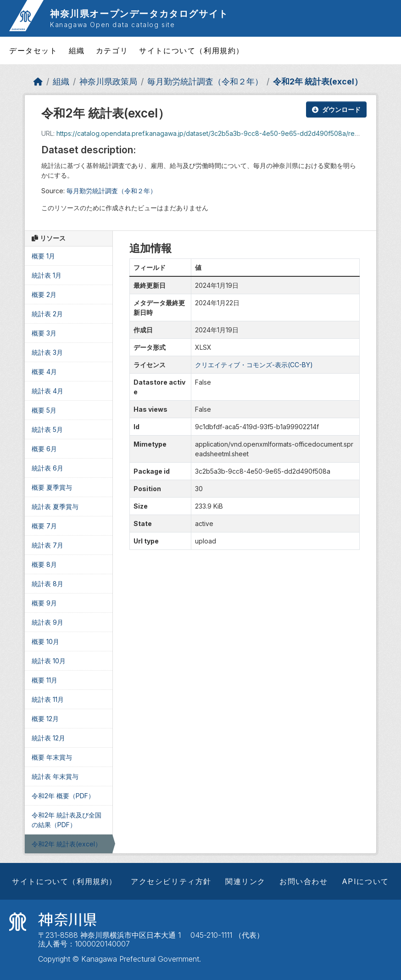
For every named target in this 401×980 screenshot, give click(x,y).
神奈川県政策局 (108, 81)
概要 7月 (44, 526)
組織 (77, 50)
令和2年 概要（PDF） (63, 796)
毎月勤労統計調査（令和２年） (205, 81)
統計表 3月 (47, 352)
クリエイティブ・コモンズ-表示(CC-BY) (254, 365)
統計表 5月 (47, 429)
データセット (33, 50)
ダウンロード (336, 109)
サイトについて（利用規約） (192, 50)
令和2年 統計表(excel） (318, 81)
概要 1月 (43, 256)
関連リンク (245, 881)
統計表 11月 (48, 699)
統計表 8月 (47, 584)
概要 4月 (44, 372)
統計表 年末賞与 (55, 776)
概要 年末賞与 (52, 757)
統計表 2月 (47, 314)
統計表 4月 (47, 391)
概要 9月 (44, 603)
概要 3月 (44, 333)
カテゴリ (112, 50)
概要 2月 (44, 294)
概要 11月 (45, 680)
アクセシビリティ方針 (171, 881)
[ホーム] (38, 81)
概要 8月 (44, 564)
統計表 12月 (48, 738)
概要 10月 (45, 641)
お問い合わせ (304, 881)
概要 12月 (45, 719)
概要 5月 (44, 410)
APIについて (365, 881)
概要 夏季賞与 (52, 487)
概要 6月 (44, 449)
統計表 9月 (47, 622)
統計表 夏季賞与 (55, 507)
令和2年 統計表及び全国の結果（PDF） (67, 820)
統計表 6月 (47, 468)
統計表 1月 (47, 275)
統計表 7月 (47, 545)
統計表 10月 (49, 661)
